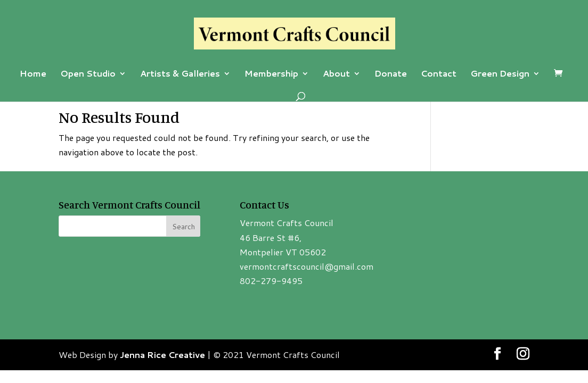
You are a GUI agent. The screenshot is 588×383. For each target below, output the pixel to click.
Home (33, 74)
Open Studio (88, 74)
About (336, 74)
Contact (439, 74)
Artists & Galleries (180, 74)
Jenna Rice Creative (162, 355)
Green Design (500, 74)
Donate (391, 74)
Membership (271, 74)
